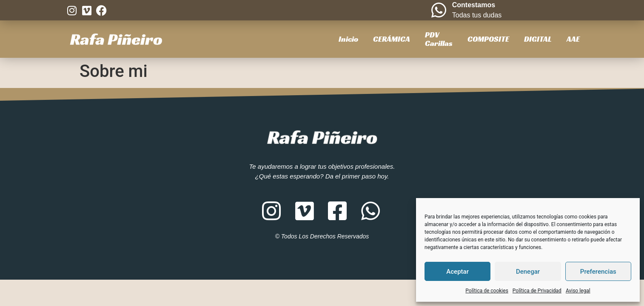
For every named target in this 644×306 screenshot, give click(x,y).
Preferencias (598, 272)
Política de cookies (487, 291)
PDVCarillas (439, 39)
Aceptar (457, 272)
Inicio (348, 39)
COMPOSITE (488, 39)
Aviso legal (578, 291)
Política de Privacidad (537, 291)
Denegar (528, 272)
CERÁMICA (392, 39)
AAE (573, 39)
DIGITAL (538, 39)
